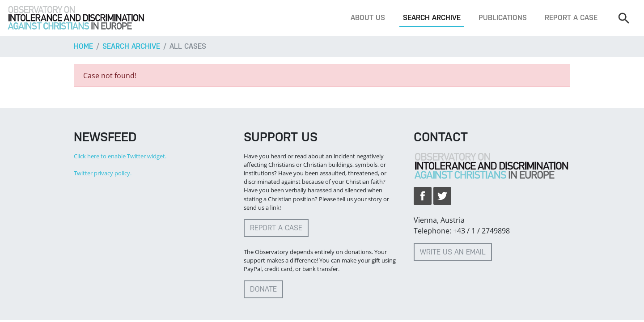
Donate (263, 289)
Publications (503, 18)
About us (368, 18)
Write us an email (453, 252)
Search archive (432, 18)
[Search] (623, 18)
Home (83, 46)
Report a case (571, 18)
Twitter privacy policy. (103, 173)
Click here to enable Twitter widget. (120, 156)
